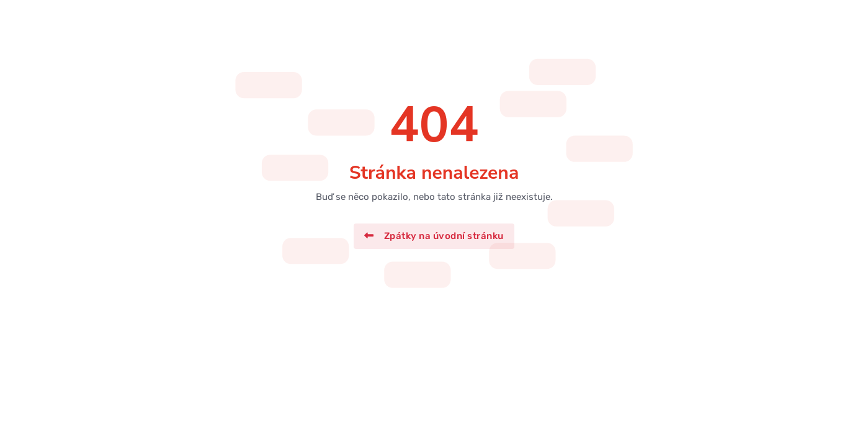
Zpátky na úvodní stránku (434, 236)
